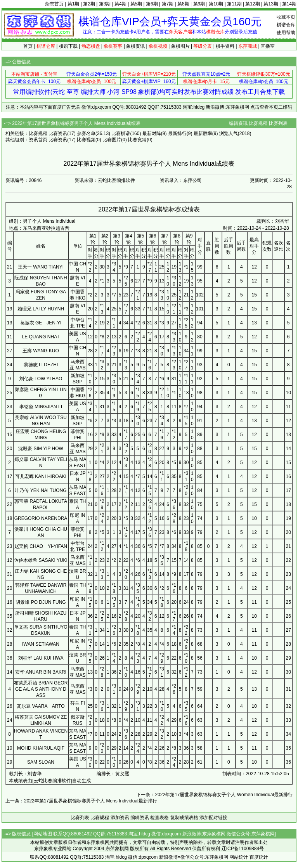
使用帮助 (286, 33)
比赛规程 (258, 123)
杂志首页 (54, 4)
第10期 (216, 4)
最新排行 (177, 133)
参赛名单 (86, 133)
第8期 (183, 4)
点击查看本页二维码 (271, 107)
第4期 (120, 4)
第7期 (168, 4)
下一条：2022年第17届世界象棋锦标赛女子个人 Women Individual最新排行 (214, 795)
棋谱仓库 (286, 25)
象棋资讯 (135, 46)
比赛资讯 (58, 133)
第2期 (89, 4)
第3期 (105, 4)
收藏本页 (286, 17)
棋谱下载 (68, 46)
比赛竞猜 (137, 140)
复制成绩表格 (184, 818)
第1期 (74, 4)
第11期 (234, 4)
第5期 (136, 4)
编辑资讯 (238, 123)
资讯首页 (38, 140)
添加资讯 (120, 818)
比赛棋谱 (121, 133)
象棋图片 (180, 46)
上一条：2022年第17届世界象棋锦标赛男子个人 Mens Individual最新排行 (81, 801)
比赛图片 (112, 140)
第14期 (289, 4)
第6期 (152, 4)
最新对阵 (152, 133)
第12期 (252, 4)
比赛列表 (278, 123)
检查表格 (159, 818)
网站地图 (43, 834)
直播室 (268, 46)
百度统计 (259, 857)
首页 (28, 46)
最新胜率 (203, 133)
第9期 (199, 4)
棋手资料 (225, 46)
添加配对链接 (213, 818)
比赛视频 (86, 140)
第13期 (271, 4)
